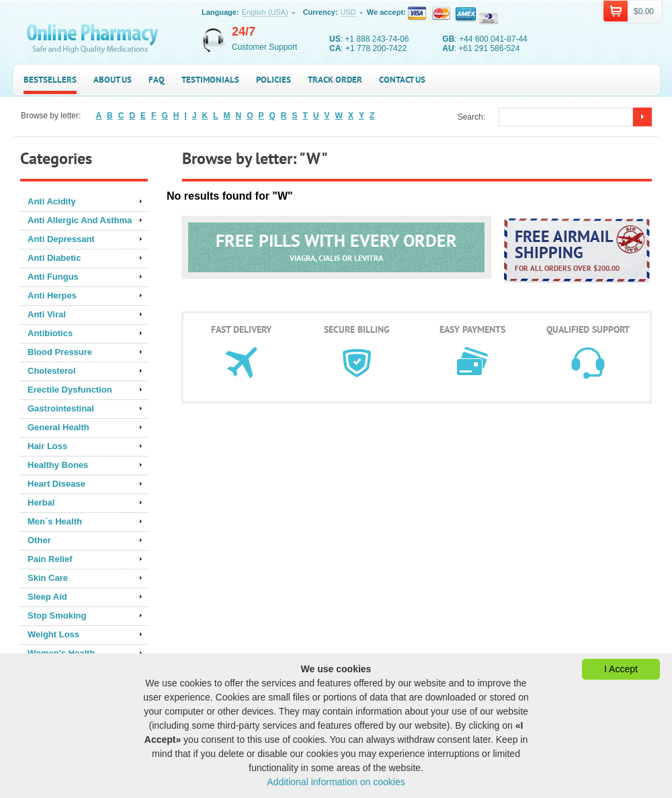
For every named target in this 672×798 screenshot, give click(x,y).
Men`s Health (55, 521)
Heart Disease (56, 484)
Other (39, 540)
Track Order (335, 80)
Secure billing (357, 329)
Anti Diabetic (54, 258)
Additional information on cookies (336, 782)
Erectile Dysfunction (70, 390)
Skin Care (48, 578)
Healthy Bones (58, 465)
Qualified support (588, 329)
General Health (58, 427)
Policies (274, 80)
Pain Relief (50, 559)
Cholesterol (52, 371)
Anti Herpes (52, 295)
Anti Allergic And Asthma (80, 220)
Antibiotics (50, 333)
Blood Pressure (60, 352)
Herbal (41, 503)
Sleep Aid (47, 597)
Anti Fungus (53, 277)
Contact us (402, 80)
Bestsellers (50, 80)
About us (113, 80)
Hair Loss (47, 446)
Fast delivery (241, 329)
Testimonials (210, 80)
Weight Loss (53, 634)
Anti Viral (47, 314)
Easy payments (472, 329)
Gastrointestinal (61, 408)
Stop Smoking (57, 615)
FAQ (157, 80)
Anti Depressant (61, 239)
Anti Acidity (52, 201)
